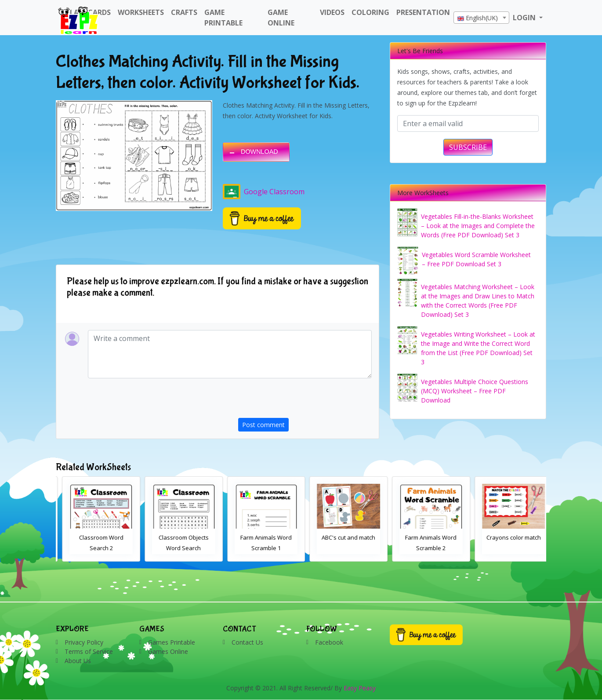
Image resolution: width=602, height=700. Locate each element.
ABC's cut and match (425, 537)
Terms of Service (89, 651)
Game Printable (223, 18)
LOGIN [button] (525, 18)
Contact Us (247, 642)
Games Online (168, 651)
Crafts (184, 12)
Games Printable (172, 642)
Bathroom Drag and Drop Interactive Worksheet (95, 548)
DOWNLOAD (259, 152)
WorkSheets (141, 12)
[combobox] (481, 18)
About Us (78, 661)
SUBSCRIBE (468, 147)
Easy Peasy (360, 688)
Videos (332, 12)
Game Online (281, 18)
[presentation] (305, 401)
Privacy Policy (84, 642)
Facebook (329, 642)
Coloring (370, 12)
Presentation (423, 12)
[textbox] (481, 18)
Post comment (263, 425)
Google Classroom (264, 192)
